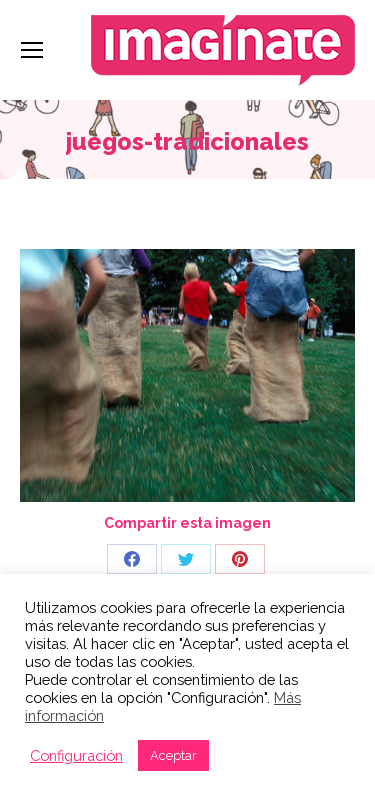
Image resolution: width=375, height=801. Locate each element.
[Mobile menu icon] (32, 50)
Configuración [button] (76, 755)
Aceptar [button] (173, 755)
